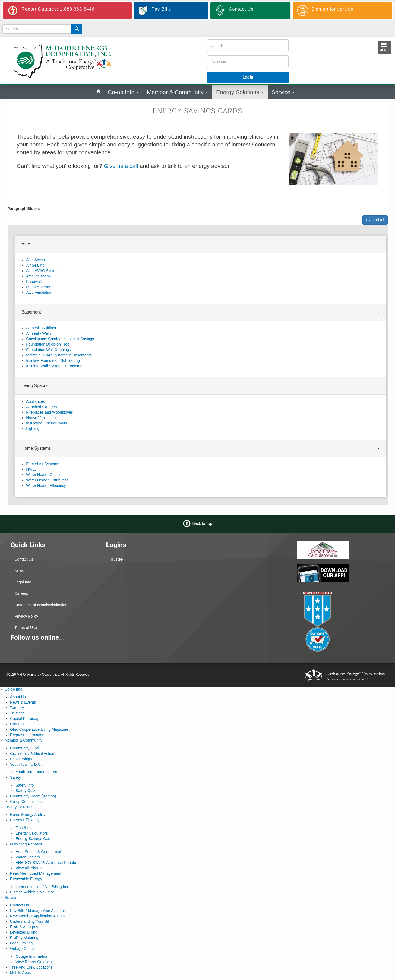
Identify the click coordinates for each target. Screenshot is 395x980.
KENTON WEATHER (245, 561)
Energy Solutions (240, 92)
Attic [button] (26, 244)
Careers (21, 593)
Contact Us (24, 559)
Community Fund (25, 748)
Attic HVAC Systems (43, 271)
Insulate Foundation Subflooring (53, 360)
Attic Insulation (38, 276)
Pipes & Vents (38, 287)
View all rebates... (30, 868)
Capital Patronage (25, 719)
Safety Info (25, 785)
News (19, 571)
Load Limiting (21, 943)
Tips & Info (24, 828)
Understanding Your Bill (30, 921)
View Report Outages (34, 962)
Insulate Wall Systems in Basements (57, 366)
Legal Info (23, 582)
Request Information (27, 735)
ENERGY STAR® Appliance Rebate (46, 863)
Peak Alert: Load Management (36, 873)
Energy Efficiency (25, 820)
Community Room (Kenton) (33, 796)
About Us (18, 697)
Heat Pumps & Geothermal (38, 852)
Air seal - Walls (39, 333)
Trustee (116, 559)
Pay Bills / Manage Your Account (37, 911)
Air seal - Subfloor (41, 328)
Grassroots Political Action (32, 754)
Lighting (33, 429)
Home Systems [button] (36, 448)
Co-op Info (123, 92)
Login (248, 77)
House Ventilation (41, 418)
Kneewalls (35, 282)
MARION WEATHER (245, 602)
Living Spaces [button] (35, 386)
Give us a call (121, 166)
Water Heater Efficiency (46, 486)
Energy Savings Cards (34, 839)
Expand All (375, 220)
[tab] (200, 244)
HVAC (31, 469)
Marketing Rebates (26, 844)
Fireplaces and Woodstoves (50, 412)
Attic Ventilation (39, 292)
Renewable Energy (26, 879)
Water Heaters (28, 857)
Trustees (17, 713)
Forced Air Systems (42, 464)
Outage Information (32, 956)
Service (283, 92)
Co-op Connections (26, 802)
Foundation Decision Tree (48, 344)
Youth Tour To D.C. (26, 764)
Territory (17, 708)
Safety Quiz (25, 791)
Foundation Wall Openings (48, 350)
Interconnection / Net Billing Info (42, 887)
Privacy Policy (26, 616)
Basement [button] (31, 312)
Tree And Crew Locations (31, 967)
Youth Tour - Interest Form (37, 772)
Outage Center (23, 949)
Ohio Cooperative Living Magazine (39, 729)
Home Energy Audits (27, 815)
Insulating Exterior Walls (46, 423)
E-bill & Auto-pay (24, 927)
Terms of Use (26, 628)
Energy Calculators (31, 833)
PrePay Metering (24, 938)
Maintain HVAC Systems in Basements (59, 355)
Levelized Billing (24, 932)
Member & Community (177, 92)
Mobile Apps (20, 973)
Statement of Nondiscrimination (41, 605)
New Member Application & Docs (38, 916)
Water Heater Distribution (47, 480)
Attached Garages (41, 407)
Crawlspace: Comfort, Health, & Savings (60, 339)
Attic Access (36, 260)
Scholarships (21, 759)
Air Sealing (35, 265)
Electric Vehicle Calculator (32, 892)
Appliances (35, 401)
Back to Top (202, 523)
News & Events (23, 702)
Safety (15, 777)
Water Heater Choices (45, 475)
